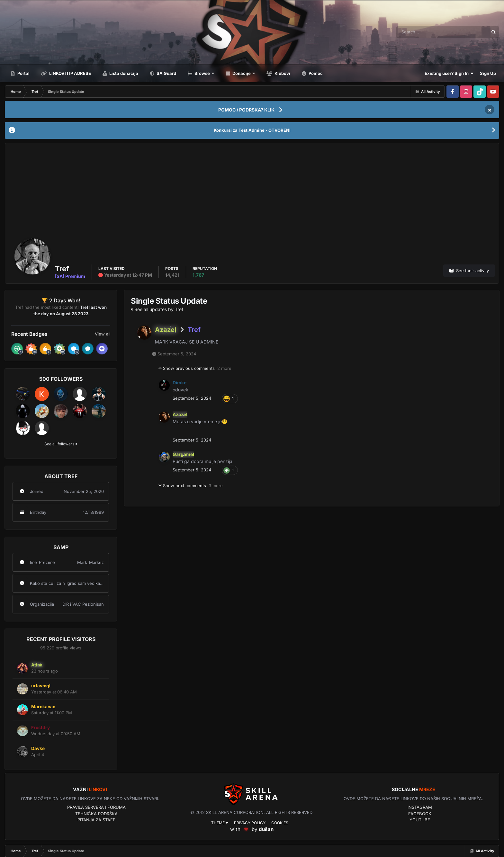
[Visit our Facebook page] (453, 92)
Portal (23, 73)
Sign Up (488, 73)
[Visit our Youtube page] (493, 92)
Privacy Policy (250, 823)
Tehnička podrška (96, 814)
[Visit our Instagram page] (466, 92)
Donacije (242, 73)
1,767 (198, 275)
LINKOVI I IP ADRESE (70, 73)
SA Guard (166, 73)
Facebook (420, 814)
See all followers (61, 444)
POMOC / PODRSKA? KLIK (246, 110)
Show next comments (190, 486)
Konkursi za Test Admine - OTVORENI (252, 130)
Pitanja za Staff (96, 820)
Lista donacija (123, 73)
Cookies (280, 823)
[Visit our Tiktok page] (480, 92)
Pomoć (315, 73)
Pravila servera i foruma (96, 807)
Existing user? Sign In (449, 73)
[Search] (422, 32)
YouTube (420, 820)
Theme (220, 823)
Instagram (420, 807)
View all (103, 334)
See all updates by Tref (157, 309)
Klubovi (282, 73)
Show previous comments (195, 369)
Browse (202, 73)
